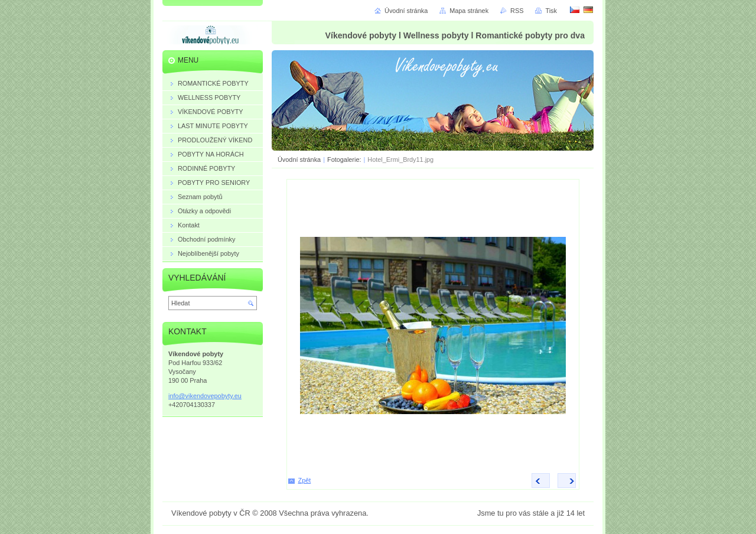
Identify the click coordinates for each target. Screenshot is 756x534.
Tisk (551, 11)
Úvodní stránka (299, 159)
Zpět (305, 480)
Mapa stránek (469, 11)
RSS (517, 11)
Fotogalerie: (345, 159)
